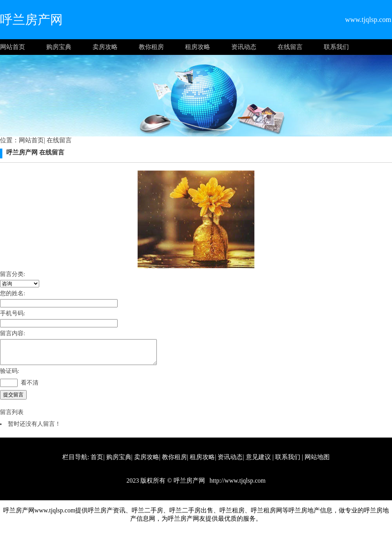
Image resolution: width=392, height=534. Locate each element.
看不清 (30, 387)
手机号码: (13, 313)
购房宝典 (59, 47)
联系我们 (336, 47)
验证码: (10, 376)
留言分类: (13, 274)
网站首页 (13, 47)
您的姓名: (13, 293)
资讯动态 (244, 47)
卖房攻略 (105, 47)
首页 (97, 462)
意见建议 (258, 462)
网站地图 (317, 462)
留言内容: (13, 333)
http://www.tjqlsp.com (237, 485)
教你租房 (151, 47)
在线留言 (290, 47)
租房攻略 (198, 47)
